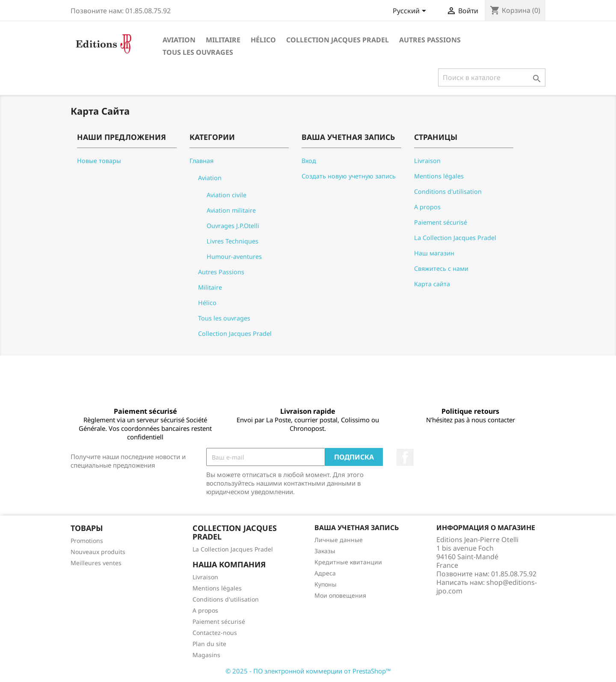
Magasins (206, 655)
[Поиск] (492, 77)
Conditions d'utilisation (448, 191)
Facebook (405, 457)
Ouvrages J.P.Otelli (233, 226)
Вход (309, 161)
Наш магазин (434, 253)
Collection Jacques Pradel (338, 40)
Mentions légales (439, 176)
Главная (201, 161)
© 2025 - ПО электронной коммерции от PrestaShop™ (308, 671)
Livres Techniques (232, 241)
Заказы (325, 551)
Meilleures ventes (96, 563)
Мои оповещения (340, 595)
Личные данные (339, 540)
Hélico (263, 40)
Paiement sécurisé (441, 222)
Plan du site (209, 644)
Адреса (325, 573)
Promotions (87, 541)
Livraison (427, 161)
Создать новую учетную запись (349, 176)
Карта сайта (432, 284)
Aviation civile (227, 195)
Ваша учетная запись (357, 528)
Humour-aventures (234, 256)
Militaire (223, 40)
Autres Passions (430, 40)
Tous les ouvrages (198, 52)
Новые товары (99, 161)
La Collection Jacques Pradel (455, 238)
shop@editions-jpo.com (487, 587)
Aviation (179, 40)
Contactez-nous (215, 633)
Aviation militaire (231, 210)
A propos (427, 207)
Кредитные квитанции (348, 562)
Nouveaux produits (98, 552)
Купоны (326, 584)
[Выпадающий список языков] (411, 12)
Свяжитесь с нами (441, 268)
